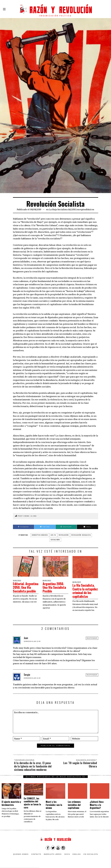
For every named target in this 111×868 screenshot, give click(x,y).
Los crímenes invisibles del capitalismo (74, 805)
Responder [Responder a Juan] (92, 638)
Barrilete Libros (53, 854)
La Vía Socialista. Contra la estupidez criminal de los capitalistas (85, 591)
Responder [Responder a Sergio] (92, 675)
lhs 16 (53, 535)
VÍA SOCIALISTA (91, 854)
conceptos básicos (40, 535)
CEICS (67, 854)
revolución (64, 535)
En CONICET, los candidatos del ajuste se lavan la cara (32, 803)
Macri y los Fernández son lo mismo (54, 805)
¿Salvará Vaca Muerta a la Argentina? (97, 805)
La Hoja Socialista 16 (60, 209)
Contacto (36, 854)
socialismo (55, 540)
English (77, 854)
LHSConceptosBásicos (83, 209)
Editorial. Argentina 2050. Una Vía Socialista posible (25, 589)
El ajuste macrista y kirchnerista (11, 803)
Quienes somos (21, 854)
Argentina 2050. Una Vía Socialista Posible (55, 587)
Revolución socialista (81, 535)
